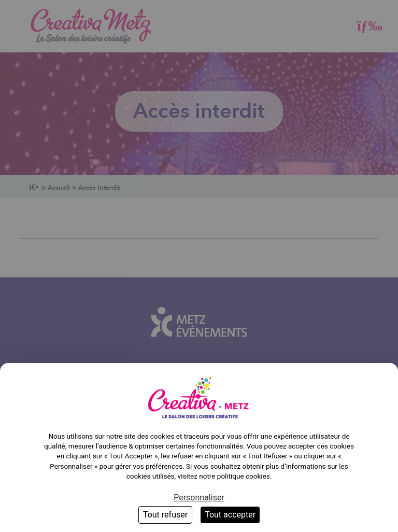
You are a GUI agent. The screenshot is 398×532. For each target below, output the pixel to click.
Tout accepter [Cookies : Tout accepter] (230, 515)
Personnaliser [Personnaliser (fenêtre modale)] (199, 498)
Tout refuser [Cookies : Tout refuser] (165, 515)
